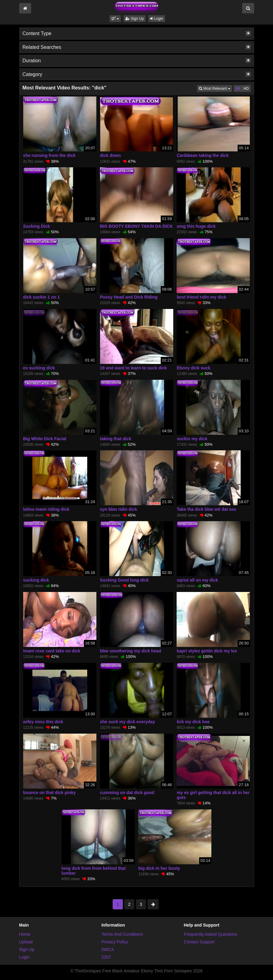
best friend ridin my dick (201, 297)
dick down (110, 155)
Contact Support (199, 942)
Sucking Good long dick (124, 580)
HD (246, 89)
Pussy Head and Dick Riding (129, 297)
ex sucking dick (39, 368)
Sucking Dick (37, 226)
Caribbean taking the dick (203, 155)
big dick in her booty (159, 868)
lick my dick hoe (193, 722)
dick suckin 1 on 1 (42, 297)
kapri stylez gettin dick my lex (207, 651)
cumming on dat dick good (127, 793)
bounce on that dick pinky (50, 793)
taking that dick (116, 439)
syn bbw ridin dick (119, 509)
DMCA (108, 949)
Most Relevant (215, 88)
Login (157, 19)
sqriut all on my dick (197, 580)
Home (25, 934)
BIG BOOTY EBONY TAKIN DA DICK (136, 226)
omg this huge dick (196, 226)
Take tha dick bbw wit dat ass (206, 509)
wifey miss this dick (43, 722)
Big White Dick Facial (45, 439)
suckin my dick (192, 439)
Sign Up (135, 19)
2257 (106, 957)
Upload (26, 942)
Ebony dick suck (193, 368)
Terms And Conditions (122, 934)
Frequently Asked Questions (210, 934)
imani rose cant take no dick (52, 651)
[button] (115, 19)
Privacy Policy (115, 942)
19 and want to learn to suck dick (133, 368)
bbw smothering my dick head (131, 651)
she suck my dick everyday (128, 722)
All (238, 89)
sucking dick (36, 580)
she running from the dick (49, 155)
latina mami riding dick (46, 509)
